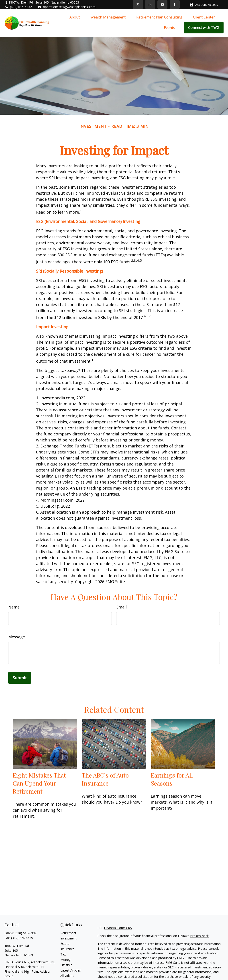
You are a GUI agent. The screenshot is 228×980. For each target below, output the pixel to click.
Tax (63, 954)
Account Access (204, 5)
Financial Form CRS (118, 928)
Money (65, 960)
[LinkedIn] (150, 4)
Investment (68, 938)
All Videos (67, 976)
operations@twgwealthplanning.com (66, 7)
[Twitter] (138, 4)
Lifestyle (66, 965)
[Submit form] (20, 678)
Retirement (68, 933)
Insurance (67, 949)
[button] (75, 17)
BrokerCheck (199, 936)
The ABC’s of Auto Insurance (105, 779)
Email (121, 607)
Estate (65, 944)
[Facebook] (175, 4)
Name (14, 607)
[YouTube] (162, 4)
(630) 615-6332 (18, 7)
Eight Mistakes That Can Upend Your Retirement (39, 783)
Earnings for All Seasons (172, 779)
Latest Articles (71, 970)
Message (17, 637)
